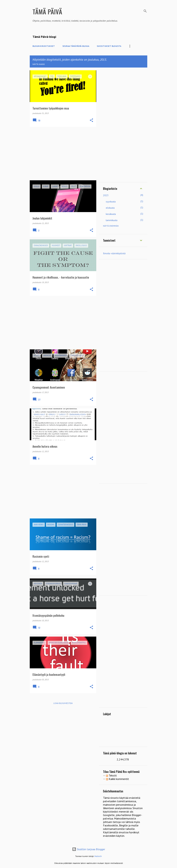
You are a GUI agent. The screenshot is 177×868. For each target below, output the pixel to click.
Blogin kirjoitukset (44, 46)
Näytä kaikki (39, 64)
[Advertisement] (62, 154)
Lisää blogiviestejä (63, 703)
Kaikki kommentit (117, 779)
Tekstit (111, 775)
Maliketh (98, 856)
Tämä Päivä (47, 11)
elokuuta (110, 208)
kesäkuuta (111, 214)
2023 (106, 195)
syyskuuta (111, 202)
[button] (91, 120)
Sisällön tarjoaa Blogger (89, 849)
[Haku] (145, 11)
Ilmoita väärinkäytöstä (114, 253)
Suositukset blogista (109, 46)
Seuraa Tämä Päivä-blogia (76, 46)
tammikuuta (112, 220)
